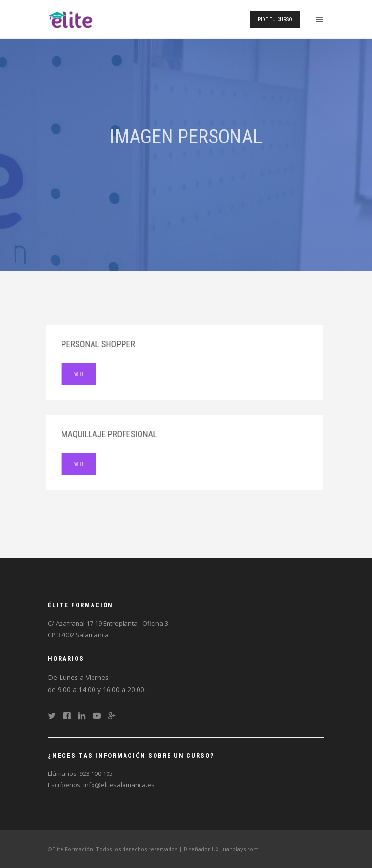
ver (72, 374)
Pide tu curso (275, 20)
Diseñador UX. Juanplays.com (221, 849)
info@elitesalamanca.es (119, 785)
